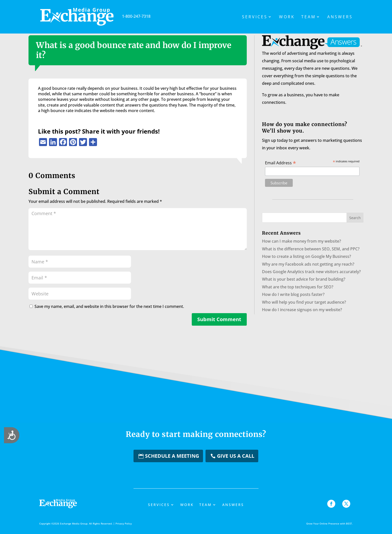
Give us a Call (236, 456)
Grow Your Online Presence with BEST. (329, 523)
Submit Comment (219, 319)
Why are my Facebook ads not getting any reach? (308, 264)
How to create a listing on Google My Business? (306, 256)
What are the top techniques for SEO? (298, 287)
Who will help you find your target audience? (304, 302)
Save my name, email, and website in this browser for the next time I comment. (109, 306)
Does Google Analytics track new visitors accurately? (311, 272)
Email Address (280, 163)
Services (255, 17)
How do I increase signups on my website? (302, 310)
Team (308, 17)
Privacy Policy (124, 523)
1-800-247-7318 (111, 16)
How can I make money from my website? (301, 241)
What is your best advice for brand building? (304, 279)
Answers (340, 17)
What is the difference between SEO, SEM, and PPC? (311, 249)
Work (287, 17)
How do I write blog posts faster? (293, 294)
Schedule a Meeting (172, 456)
